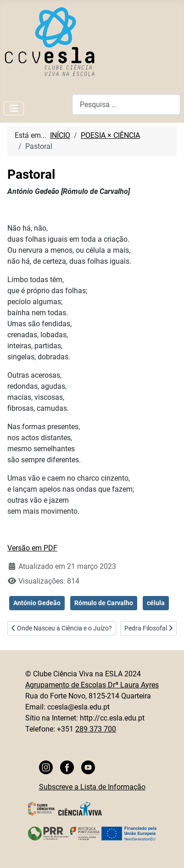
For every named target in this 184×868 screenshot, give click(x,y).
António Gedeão (37, 603)
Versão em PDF (32, 548)
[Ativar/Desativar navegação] (14, 108)
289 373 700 (96, 729)
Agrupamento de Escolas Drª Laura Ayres (92, 685)
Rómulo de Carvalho (104, 603)
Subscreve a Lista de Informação (92, 787)
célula (156, 603)
